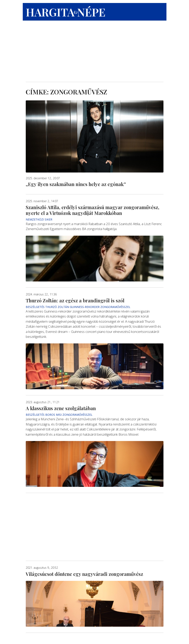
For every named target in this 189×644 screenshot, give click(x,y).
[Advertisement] (95, 48)
